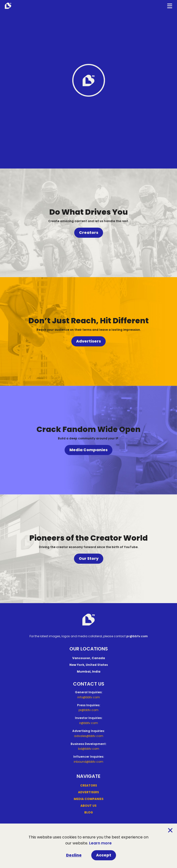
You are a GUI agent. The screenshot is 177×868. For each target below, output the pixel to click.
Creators (89, 233)
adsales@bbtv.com (89, 736)
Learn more (100, 843)
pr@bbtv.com (137, 636)
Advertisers (88, 341)
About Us (88, 806)
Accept (104, 855)
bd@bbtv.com (89, 749)
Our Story (89, 559)
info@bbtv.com (89, 697)
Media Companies (88, 450)
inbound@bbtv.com (88, 762)
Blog (89, 812)
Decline (74, 855)
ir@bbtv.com (89, 723)
